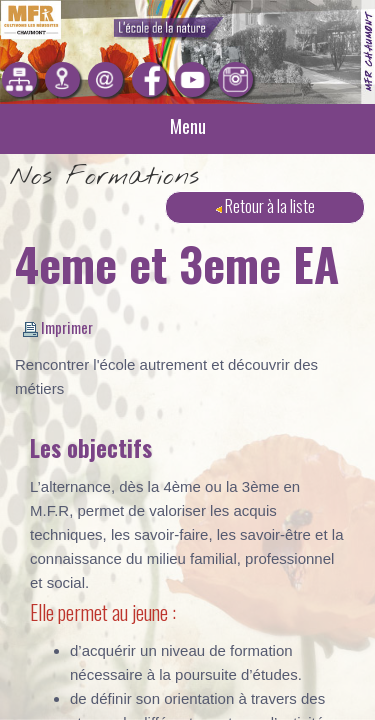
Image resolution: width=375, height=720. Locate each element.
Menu (188, 126)
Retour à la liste (265, 205)
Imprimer (58, 327)
